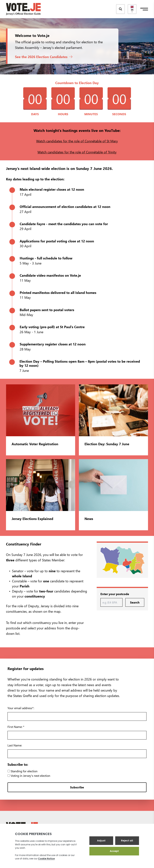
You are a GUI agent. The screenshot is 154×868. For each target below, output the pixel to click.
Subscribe (77, 787)
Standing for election (22, 771)
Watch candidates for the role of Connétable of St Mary (77, 141)
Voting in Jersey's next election (29, 776)
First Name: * (16, 727)
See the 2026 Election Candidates (44, 57)
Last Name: (15, 745)
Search (135, 602)
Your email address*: (21, 708)
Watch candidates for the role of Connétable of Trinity (77, 152)
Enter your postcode (115, 594)
